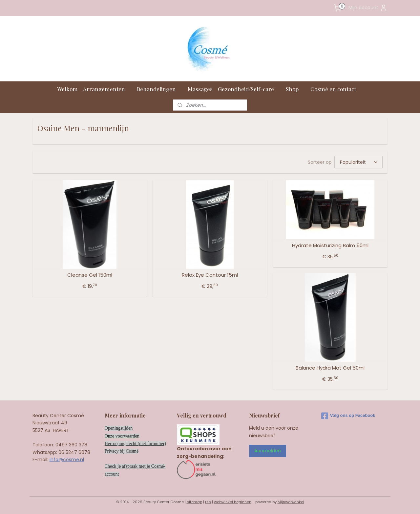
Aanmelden (268, 451)
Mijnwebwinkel (291, 502)
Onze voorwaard (120, 436)
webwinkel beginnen (233, 502)
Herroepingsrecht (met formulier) (135, 444)
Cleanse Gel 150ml (90, 275)
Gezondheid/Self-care (249, 89)
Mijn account (368, 8)
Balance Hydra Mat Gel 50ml (330, 368)
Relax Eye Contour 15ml (210, 275)
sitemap (194, 502)
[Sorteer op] (358, 162)
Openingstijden (119, 428)
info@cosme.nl (67, 460)
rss (208, 502)
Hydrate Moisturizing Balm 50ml (330, 246)
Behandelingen (160, 89)
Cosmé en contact (336, 89)
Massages (200, 89)
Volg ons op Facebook (348, 416)
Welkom (67, 89)
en (137, 436)
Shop (295, 89)
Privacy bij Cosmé (122, 451)
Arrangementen (107, 89)
